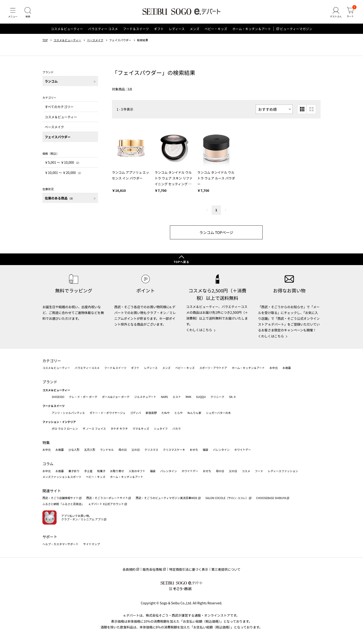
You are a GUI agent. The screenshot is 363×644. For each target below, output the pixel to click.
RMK (188, 397)
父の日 (136, 450)
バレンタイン (221, 450)
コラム (48, 464)
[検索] (28, 13)
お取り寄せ (117, 471)
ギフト (159, 29)
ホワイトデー (242, 450)
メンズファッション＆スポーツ (62, 477)
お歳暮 (287, 368)
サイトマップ (92, 544)
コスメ (246, 471)
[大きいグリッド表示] (311, 109)
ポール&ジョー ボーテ (116, 397)
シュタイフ (161, 428)
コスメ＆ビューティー (67, 29)
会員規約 (129, 569)
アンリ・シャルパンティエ (68, 413)
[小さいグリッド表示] (302, 109)
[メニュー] (13, 13)
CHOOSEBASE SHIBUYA (271, 498)
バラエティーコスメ (87, 368)
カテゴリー (52, 361)
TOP (45, 40)
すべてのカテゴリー (59, 107)
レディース (177, 29)
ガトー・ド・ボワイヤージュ (107, 413)
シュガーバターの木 (218, 413)
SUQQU (201, 397)
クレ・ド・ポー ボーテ (83, 397)
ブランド (50, 382)
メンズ (195, 29)
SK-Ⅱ (233, 397)
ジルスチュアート (145, 397)
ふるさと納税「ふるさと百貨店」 (63, 504)
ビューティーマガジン (296, 29)
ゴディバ (135, 413)
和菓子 (101, 471)
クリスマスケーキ (174, 450)
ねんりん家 (194, 413)
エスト (177, 397)
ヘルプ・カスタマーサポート (60, 544)
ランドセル (107, 450)
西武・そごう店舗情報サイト (60, 498)
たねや (166, 413)
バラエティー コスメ (103, 29)
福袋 (205, 450)
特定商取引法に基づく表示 (189, 569)
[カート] (350, 13)
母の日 (123, 450)
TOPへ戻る (181, 262)
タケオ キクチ (119, 428)
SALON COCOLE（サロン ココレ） (227, 498)
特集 (46, 442)
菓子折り (74, 471)
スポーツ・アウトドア (213, 368)
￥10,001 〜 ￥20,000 (64, 173)
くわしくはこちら (199, 330)
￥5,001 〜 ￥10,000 (63, 162)
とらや (178, 413)
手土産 (88, 471)
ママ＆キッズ (141, 428)
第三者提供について (226, 569)
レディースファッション (283, 471)
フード (259, 471)
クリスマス (151, 450)
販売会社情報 (152, 569)
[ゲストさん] (336, 13)
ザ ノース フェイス (94, 428)
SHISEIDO (58, 397)
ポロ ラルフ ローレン (65, 428)
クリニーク (217, 397)
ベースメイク (95, 40)
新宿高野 (151, 413)
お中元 (274, 368)
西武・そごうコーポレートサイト (107, 498)
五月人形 (90, 450)
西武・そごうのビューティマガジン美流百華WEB (167, 498)
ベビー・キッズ (216, 29)
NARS (164, 397)
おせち (194, 450)
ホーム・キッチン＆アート (252, 29)
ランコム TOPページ (216, 232)
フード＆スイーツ (136, 29)
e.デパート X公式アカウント (106, 504)
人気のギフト (137, 471)
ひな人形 (74, 450)
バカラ (177, 428)
